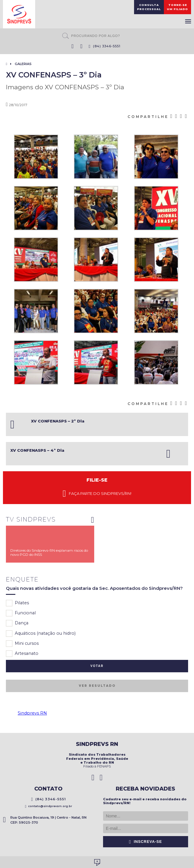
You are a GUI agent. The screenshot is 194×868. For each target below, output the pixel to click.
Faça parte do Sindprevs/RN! (97, 494)
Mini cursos (22, 644)
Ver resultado (97, 686)
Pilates (17, 603)
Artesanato (22, 654)
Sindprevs (19, 14)
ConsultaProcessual (149, 7)
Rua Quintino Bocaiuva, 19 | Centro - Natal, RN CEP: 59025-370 (45, 820)
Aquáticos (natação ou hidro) (41, 634)
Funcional (21, 613)
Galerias (23, 64)
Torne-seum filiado (177, 7)
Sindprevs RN (32, 713)
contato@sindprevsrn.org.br (48, 806)
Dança (17, 623)
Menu (188, 21)
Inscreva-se (146, 842)
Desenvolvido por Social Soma (97, 863)
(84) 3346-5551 (105, 46)
